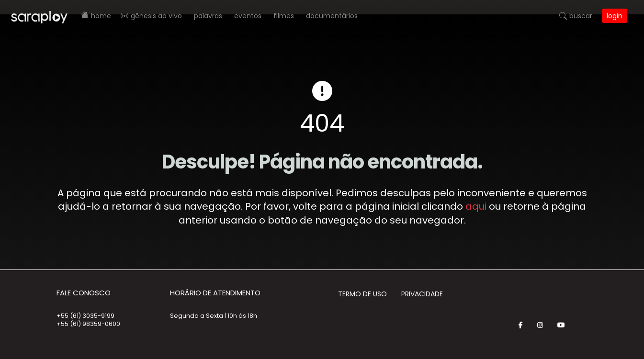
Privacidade (422, 294)
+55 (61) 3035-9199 (85, 316)
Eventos (248, 16)
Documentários (332, 16)
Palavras (208, 16)
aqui (476, 206)
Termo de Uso (362, 294)
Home (101, 16)
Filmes (284, 16)
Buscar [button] (581, 16)
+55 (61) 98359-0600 (88, 324)
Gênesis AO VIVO (156, 16)
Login (615, 16)
